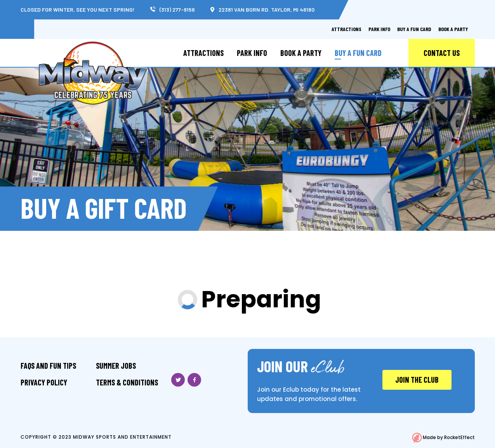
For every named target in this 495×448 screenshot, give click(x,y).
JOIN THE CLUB (417, 380)
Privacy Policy (44, 382)
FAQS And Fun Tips (48, 366)
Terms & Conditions (127, 382)
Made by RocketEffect (444, 437)
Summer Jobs (116, 366)
